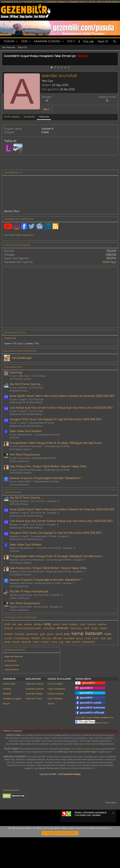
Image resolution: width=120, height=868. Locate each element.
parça (80, 638)
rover (96, 638)
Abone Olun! (92, 753)
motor (36, 638)
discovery (76, 628)
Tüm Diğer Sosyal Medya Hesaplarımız (94, 748)
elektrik (8, 634)
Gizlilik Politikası (56, 724)
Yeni (24, 41)
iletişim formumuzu (49, 799)
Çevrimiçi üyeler (15, 332)
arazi (65, 624)
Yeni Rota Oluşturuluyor (25, 455)
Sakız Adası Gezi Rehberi (26, 431)
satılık (7, 642)
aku (20, 624)
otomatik (69, 638)
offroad (57, 638)
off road (46, 638)
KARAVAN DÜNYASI (47, 41)
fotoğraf (19, 634)
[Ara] (115, 42)
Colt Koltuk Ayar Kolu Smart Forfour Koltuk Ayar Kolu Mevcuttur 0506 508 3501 (61, 408)
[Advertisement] (90, 675)
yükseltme (89, 642)
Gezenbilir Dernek (35, 719)
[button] (17, 42)
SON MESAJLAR (13, 367)
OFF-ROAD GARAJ (20, 379)
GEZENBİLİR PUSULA (11, 2)
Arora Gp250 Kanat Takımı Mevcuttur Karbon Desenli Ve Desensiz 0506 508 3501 (62, 396)
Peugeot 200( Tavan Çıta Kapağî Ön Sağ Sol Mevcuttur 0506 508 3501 (56, 419)
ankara (28, 624)
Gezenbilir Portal (34, 729)
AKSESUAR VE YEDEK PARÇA (26, 402)
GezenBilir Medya (72, 805)
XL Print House (10, 661)
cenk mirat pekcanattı (28, 628)
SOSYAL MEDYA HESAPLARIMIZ (104, 2)
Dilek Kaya (109, 262)
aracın (57, 624)
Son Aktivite (8, 47)
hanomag (16, 372)
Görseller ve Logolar (12, 729)
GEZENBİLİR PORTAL (33, 2)
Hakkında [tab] (44, 117)
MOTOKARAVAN (19, 485)
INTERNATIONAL (19, 391)
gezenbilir (32, 634)
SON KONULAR (13, 492)
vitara (54, 642)
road (88, 638)
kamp (78, 633)
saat (103, 638)
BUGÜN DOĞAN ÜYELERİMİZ (20, 351)
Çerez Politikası (55, 729)
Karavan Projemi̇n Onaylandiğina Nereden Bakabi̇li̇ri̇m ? (46, 478)
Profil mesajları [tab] (12, 117)
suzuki (16, 642)
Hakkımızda (9, 714)
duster (104, 628)
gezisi (50, 634)
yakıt (68, 642)
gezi (42, 634)
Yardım (51, 734)
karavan (94, 633)
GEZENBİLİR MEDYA (77, 2)
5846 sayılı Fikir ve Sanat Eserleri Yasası (77, 782)
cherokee (49, 628)
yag (61, 642)
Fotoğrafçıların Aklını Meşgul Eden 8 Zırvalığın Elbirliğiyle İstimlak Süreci (56, 443)
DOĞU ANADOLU (19, 461)
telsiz (36, 642)
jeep (67, 634)
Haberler (7, 724)
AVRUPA (14, 438)
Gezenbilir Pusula (34, 714)
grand (59, 634)
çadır (82, 624)
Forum (9, 41)
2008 (7, 624)
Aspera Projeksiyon (12, 670)
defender (63, 628)
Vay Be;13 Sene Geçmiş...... (26, 384)
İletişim (6, 734)
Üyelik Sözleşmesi (56, 719)
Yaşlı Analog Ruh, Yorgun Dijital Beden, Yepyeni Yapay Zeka (48, 466)
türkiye (45, 642)
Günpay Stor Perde (12, 665)
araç (48, 624)
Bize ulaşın (111, 833)
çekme (92, 624)
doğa (95, 628)
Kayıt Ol (22, 47)
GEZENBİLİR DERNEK (55, 2)
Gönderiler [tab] (29, 117)
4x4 (14, 624)
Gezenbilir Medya (34, 724)
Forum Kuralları (55, 714)
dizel (87, 628)
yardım (76, 642)
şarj (109, 638)
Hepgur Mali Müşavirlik (14, 656)
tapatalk (26, 642)
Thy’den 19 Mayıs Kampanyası (29, 591)
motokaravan (22, 638)
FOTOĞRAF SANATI (20, 449)
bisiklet (73, 624)
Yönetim (7, 719)
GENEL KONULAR (20, 598)
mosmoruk (10, 338)
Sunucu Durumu (11, 821)
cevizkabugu (22, 358)
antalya (38, 624)
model (8, 638)
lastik (108, 634)
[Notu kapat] (113, 844)
